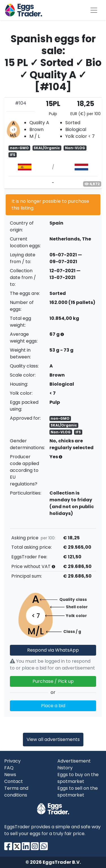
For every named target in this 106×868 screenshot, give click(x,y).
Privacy (12, 761)
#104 (21, 103)
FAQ (9, 768)
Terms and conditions (16, 792)
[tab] (53, 143)
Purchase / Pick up (53, 681)
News (10, 775)
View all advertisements (53, 739)
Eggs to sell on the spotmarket (78, 792)
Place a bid (53, 706)
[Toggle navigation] (94, 10)
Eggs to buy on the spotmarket (78, 778)
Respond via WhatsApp (53, 650)
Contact (14, 781)
